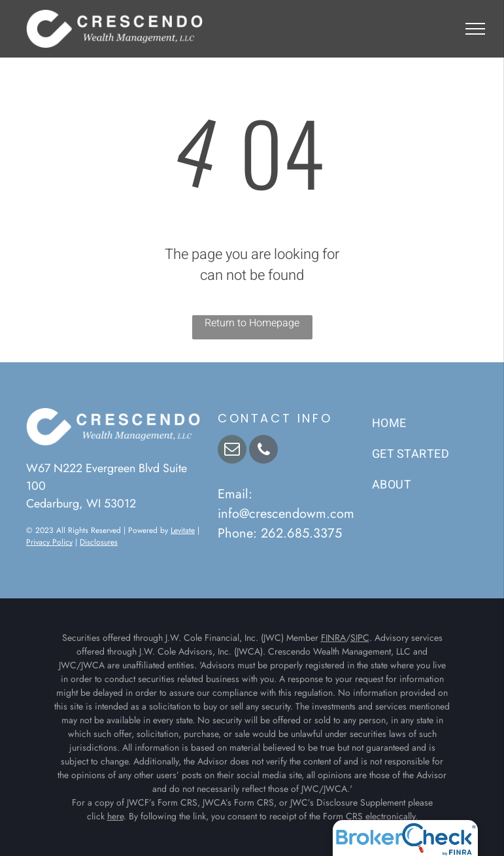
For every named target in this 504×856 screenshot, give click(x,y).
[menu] (475, 29)
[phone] (263, 451)
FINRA (333, 638)
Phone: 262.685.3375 (280, 533)
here (115, 816)
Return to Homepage (252, 323)
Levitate (183, 530)
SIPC (360, 638)
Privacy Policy (49, 542)
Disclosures (99, 542)
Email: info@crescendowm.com (286, 504)
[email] (232, 451)
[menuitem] (425, 423)
